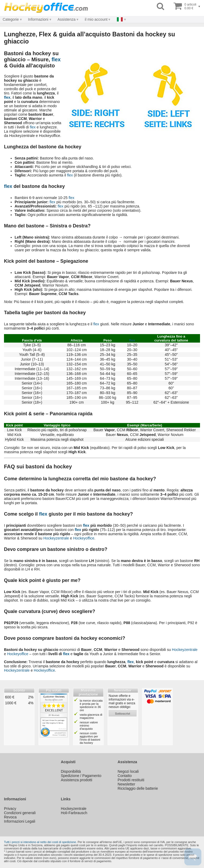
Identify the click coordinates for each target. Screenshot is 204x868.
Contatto (125, 776)
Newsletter (126, 784)
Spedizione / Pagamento (81, 776)
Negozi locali (128, 771)
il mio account (96, 19)
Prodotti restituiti (131, 780)
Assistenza (67, 19)
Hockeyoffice (84, 538)
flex (56, 59)
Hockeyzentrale (56, 538)
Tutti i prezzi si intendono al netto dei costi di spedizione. (40, 842)
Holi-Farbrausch (74, 813)
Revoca (10, 817)
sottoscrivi (123, 714)
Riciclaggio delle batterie (138, 788)
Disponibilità (71, 771)
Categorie (11, 19)
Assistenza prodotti (76, 780)
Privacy (10, 809)
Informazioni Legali (20, 821)
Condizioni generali (20, 813)
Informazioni (38, 19)
